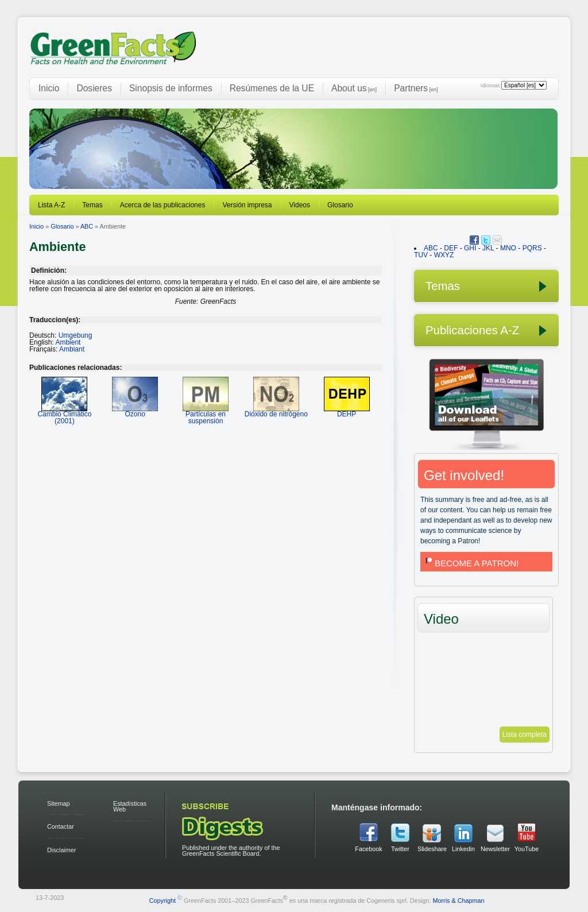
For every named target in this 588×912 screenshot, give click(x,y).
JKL (488, 248)
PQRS (532, 248)
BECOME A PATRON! (471, 563)
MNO (508, 248)
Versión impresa (247, 205)
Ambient (68, 342)
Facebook (368, 849)
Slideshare (432, 849)
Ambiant (72, 349)
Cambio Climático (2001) (64, 414)
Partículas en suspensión (206, 414)
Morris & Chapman (458, 900)
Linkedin (463, 849)
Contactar (61, 826)
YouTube (527, 849)
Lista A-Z (51, 205)
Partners (416, 88)
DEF (451, 248)
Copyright (163, 900)
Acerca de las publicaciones (163, 205)
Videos (300, 205)
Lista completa (525, 735)
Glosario (340, 205)
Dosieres (94, 88)
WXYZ (444, 255)
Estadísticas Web (130, 807)
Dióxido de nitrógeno (276, 410)
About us (354, 88)
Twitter (400, 849)
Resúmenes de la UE (272, 88)
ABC (87, 226)
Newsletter (495, 849)
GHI (470, 248)
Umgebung (76, 335)
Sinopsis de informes (171, 88)
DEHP (347, 410)
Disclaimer (61, 850)
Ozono (135, 410)
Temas (92, 205)
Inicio (49, 88)
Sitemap (59, 803)
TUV (421, 255)
